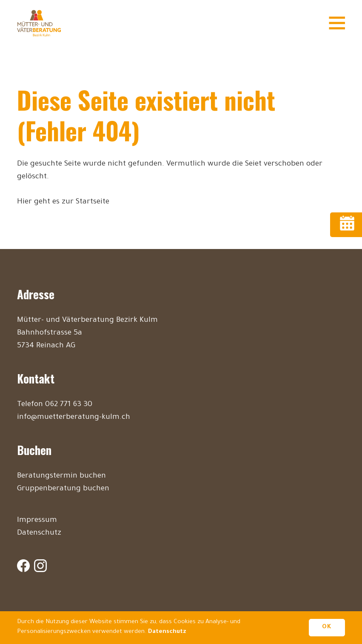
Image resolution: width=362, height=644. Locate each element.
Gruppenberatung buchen (63, 489)
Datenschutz (39, 533)
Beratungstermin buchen (61, 476)
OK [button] (327, 627)
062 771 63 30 (69, 405)
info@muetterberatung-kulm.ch (74, 418)
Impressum (37, 521)
